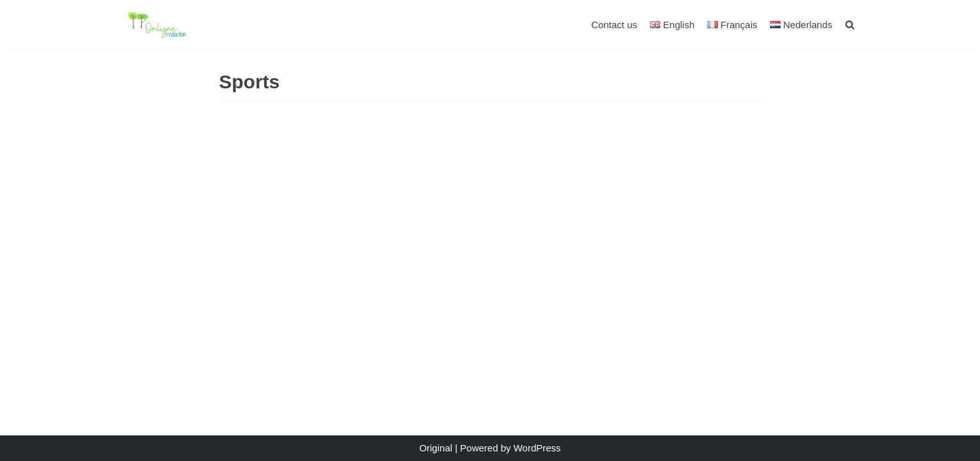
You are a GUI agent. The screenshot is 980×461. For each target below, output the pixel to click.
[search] (850, 25)
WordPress (537, 448)
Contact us (614, 25)
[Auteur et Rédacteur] (164, 25)
